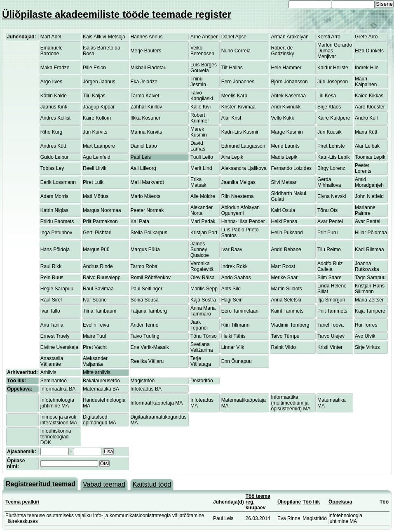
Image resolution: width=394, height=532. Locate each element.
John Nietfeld (369, 196)
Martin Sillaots (286, 289)
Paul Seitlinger (147, 289)
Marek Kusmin (199, 132)
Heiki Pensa (284, 221)
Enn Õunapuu (237, 361)
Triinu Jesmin (198, 82)
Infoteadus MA (202, 403)
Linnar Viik (233, 347)
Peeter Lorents (363, 168)
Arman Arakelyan (290, 37)
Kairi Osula (283, 210)
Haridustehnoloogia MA (104, 403)
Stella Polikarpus (149, 233)
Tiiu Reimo (329, 250)
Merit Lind (201, 168)
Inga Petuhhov (56, 233)
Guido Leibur (55, 157)
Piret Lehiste (331, 146)
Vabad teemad (104, 484)
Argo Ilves (51, 82)
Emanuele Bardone (52, 51)
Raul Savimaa (98, 289)
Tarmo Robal (145, 266)
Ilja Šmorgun (331, 300)
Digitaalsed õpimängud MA (100, 420)
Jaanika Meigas (238, 182)
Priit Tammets (332, 311)
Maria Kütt (366, 132)
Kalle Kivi (201, 107)
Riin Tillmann (236, 325)
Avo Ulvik (365, 336)
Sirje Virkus (367, 347)
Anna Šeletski (286, 300)
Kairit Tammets (287, 311)
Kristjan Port (204, 233)
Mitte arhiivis (97, 372)
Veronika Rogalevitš (202, 266)
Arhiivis (48, 372)
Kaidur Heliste (333, 68)
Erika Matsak (198, 182)
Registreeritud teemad (41, 484)
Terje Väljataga (201, 361)
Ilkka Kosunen (146, 118)
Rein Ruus (52, 278)
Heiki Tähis (233, 336)
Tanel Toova (331, 325)
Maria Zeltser (369, 300)
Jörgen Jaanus (99, 82)
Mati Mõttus (96, 196)
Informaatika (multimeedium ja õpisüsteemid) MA (291, 403)
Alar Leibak (367, 146)
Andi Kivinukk (286, 107)
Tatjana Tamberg (149, 311)
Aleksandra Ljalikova (244, 168)
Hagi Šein (232, 300)
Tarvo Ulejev (331, 336)
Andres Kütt (53, 146)
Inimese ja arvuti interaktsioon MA (59, 420)
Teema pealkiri (22, 502)
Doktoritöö (202, 381)
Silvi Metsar (284, 182)
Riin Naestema (238, 196)
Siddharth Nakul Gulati (288, 196)
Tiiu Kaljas (94, 96)
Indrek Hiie (367, 68)
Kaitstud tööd (152, 484)
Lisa (108, 452)
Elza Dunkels (369, 51)
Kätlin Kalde (54, 96)
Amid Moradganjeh (369, 182)
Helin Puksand (287, 233)
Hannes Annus (147, 37)
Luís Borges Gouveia (204, 68)
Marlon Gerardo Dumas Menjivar (335, 51)
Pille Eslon (94, 68)
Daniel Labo (144, 146)
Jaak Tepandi (199, 325)
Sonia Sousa (145, 300)
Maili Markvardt (147, 182)
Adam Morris (54, 196)
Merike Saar (284, 278)
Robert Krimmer (200, 118)
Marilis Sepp (204, 289)
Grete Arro (366, 37)
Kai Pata (140, 221)
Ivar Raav (232, 250)
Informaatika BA (58, 389)
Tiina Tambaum (100, 311)
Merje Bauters (146, 51)
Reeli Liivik (95, 168)
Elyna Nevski (332, 196)
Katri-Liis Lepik (334, 157)
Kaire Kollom (97, 118)
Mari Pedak (203, 221)
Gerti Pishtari (97, 233)
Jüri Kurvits (95, 132)
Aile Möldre (203, 196)
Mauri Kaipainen (366, 82)
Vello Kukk (282, 118)
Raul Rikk (51, 266)
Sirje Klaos (329, 107)
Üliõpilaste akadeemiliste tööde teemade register (117, 14)
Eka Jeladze (144, 82)
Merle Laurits (285, 146)
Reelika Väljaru (147, 361)
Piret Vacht (95, 347)
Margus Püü (96, 250)
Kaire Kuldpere (334, 118)
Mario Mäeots (146, 196)
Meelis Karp (234, 96)
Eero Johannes (238, 82)
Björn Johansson (289, 82)
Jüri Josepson (333, 82)
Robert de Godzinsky (282, 51)
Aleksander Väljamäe (95, 361)
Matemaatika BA (101, 389)
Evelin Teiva (96, 325)
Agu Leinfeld (97, 157)
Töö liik (311, 502)
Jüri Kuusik (330, 132)
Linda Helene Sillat (332, 289)
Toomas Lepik (370, 157)
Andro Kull (366, 118)
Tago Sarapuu (370, 278)
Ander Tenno (145, 325)
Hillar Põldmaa (371, 233)
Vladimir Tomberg (290, 325)
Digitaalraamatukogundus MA (159, 420)
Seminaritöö (54, 381)
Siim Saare (330, 278)
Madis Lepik (284, 157)
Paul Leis (141, 157)
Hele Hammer (286, 68)
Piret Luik (93, 182)
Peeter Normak (147, 210)
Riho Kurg (51, 132)
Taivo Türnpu (285, 336)
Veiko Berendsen (202, 51)
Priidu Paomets (57, 221)
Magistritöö (143, 381)
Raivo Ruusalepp (102, 278)
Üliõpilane (289, 502)
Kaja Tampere (370, 311)
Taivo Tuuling (145, 336)
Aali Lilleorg (143, 168)
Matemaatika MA (332, 403)
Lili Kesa (327, 96)
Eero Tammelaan (240, 311)
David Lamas (198, 146)
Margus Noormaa (102, 210)
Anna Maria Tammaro (203, 311)
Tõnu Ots (327, 210)
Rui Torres (366, 325)
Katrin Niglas (54, 210)
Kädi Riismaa (369, 250)
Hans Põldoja (55, 250)
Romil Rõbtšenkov (151, 278)
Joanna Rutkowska (367, 266)
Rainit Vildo (283, 347)
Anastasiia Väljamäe (52, 361)
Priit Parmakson (100, 221)
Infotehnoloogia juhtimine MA (57, 403)
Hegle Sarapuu (57, 289)
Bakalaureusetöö (101, 381)
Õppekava (340, 502)
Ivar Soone (95, 300)
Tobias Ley (52, 168)
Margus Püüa (145, 250)
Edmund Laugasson (243, 146)
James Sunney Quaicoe (200, 250)
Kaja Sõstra (203, 300)
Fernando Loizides (291, 168)
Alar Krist (231, 118)
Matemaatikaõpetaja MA (244, 403)
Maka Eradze (55, 68)
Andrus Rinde (98, 266)
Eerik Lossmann (58, 182)
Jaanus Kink (54, 107)
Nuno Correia (236, 51)
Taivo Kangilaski (202, 96)
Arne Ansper (204, 37)
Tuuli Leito (202, 157)
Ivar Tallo (50, 311)
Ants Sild (231, 289)
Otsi (104, 464)
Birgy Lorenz (331, 168)
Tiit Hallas (232, 68)
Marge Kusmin (287, 132)
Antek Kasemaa (288, 96)
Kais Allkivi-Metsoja (104, 37)
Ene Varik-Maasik (150, 347)
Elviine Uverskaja (59, 347)
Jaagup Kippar (99, 107)
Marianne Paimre (365, 210)
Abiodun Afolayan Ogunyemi (240, 210)
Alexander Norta (202, 210)
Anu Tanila (52, 325)
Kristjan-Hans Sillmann (370, 289)
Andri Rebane (286, 250)
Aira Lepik (232, 157)
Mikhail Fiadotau (149, 68)
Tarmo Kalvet (145, 96)
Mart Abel (51, 37)
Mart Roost (283, 266)
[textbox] (69, 464)
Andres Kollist (55, 118)
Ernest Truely (55, 336)
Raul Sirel (51, 300)
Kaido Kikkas (369, 96)
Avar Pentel (330, 221)
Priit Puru (327, 233)
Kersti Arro (329, 37)
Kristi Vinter (330, 347)
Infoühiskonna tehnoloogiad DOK (56, 437)
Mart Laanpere (99, 146)
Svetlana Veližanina (202, 347)
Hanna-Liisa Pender (243, 221)
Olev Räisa (203, 278)
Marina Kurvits (147, 132)
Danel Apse (234, 37)
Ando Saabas (236, 278)
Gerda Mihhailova (329, 182)
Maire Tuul (94, 336)
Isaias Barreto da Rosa (102, 51)
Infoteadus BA (146, 389)
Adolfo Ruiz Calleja (330, 266)
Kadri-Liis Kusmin (240, 132)
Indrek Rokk (235, 266)
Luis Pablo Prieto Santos (240, 233)
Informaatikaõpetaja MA (157, 403)
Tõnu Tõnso (204, 336)
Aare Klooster (370, 107)
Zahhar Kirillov (147, 107)
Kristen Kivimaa (238, 107)
